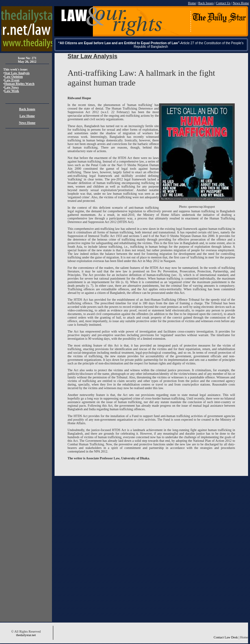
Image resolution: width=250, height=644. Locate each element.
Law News (12, 87)
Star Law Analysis (17, 73)
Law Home (27, 116)
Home (192, 3)
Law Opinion (14, 77)
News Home (241, 3)
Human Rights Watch (20, 84)
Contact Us (223, 3)
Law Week (12, 91)
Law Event (12, 80)
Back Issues (206, 3)
